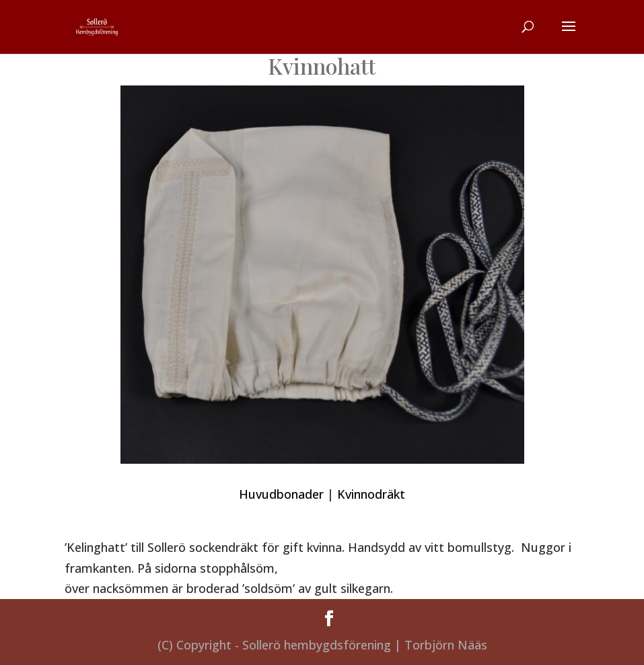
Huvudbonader (281, 494)
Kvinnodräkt (371, 494)
